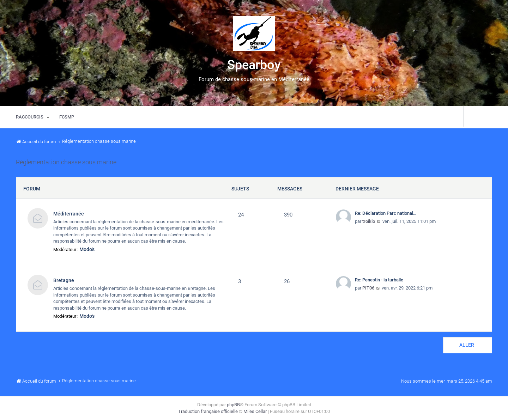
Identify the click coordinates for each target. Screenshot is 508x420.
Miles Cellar (255, 411)
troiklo (369, 221)
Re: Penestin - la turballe (379, 280)
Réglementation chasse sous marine (66, 162)
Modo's (87, 249)
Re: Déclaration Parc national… (386, 213)
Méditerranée (69, 214)
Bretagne (64, 280)
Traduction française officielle (208, 411)
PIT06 (368, 288)
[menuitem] (67, 117)
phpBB (233, 405)
